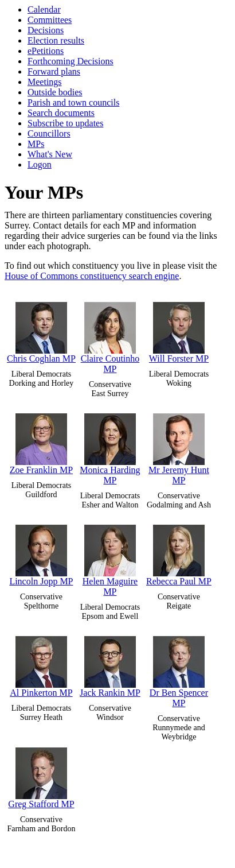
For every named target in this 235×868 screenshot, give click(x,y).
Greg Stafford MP (41, 775)
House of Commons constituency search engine (92, 276)
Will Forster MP (179, 330)
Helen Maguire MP (110, 558)
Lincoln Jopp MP (41, 553)
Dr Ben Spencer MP (179, 669)
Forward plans (54, 71)
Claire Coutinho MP (110, 335)
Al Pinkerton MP (41, 664)
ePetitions (46, 51)
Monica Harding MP (110, 446)
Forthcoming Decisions (70, 61)
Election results (56, 40)
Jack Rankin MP (110, 664)
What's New (50, 154)
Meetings (45, 82)
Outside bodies (55, 92)
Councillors (49, 133)
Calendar (44, 9)
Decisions (46, 30)
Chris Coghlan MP (41, 330)
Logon (40, 164)
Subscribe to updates (65, 123)
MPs (36, 144)
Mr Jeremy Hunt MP (179, 446)
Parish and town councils (73, 102)
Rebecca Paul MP (179, 553)
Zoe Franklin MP (41, 441)
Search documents (61, 113)
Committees (50, 20)
